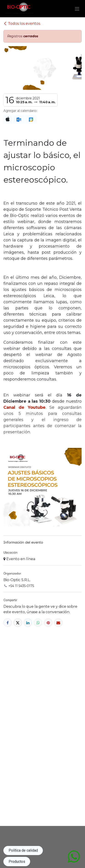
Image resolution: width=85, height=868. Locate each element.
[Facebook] (8, 623)
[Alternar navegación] (77, 9)
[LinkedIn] (28, 623)
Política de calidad (23, 850)
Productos (17, 862)
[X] (18, 623)
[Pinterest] (48, 623)
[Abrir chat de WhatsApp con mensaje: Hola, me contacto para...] (74, 856)
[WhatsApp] (38, 623)
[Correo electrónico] (58, 623)
